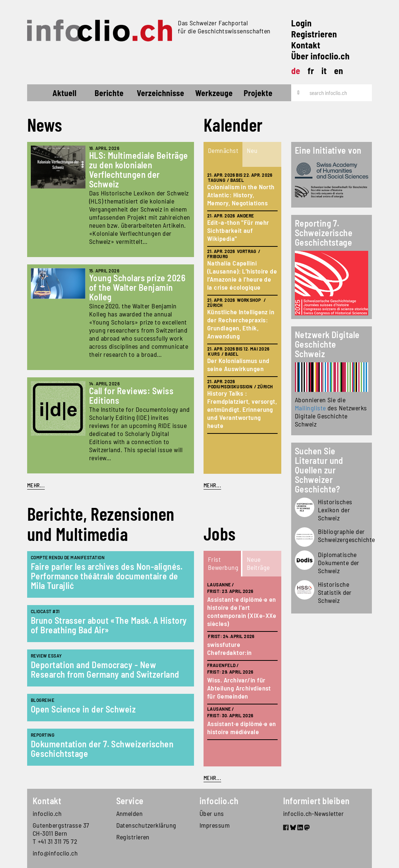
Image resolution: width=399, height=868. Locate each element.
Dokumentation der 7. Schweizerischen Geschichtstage (102, 749)
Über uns (212, 813)
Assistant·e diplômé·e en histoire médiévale (242, 728)
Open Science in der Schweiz (83, 709)
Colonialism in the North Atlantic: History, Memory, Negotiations (241, 195)
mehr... (212, 485)
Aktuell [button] (65, 93)
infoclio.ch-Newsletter (314, 813)
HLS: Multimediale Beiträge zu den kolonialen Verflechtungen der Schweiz (139, 170)
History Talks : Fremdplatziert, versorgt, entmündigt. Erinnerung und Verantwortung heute (242, 409)
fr (311, 71)
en (339, 71)
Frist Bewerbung (223, 563)
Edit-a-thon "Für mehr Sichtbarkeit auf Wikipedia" (238, 230)
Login (301, 23)
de (296, 71)
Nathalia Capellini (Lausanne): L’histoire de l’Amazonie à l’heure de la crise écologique (242, 275)
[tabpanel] (242, 320)
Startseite (41, 94)
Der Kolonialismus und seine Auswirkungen (238, 365)
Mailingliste (310, 408)
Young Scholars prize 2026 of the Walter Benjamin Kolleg (137, 287)
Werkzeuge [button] (214, 93)
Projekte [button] (258, 93)
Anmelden (130, 813)
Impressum (215, 825)
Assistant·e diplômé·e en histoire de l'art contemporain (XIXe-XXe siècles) (242, 611)
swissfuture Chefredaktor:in (230, 648)
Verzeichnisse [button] (160, 93)
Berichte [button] (109, 93)
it (324, 71)
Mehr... (36, 485)
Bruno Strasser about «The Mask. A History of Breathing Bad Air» (109, 625)
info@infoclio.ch (55, 853)
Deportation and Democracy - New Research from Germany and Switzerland (105, 669)
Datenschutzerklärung (146, 825)
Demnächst (223, 150)
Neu (252, 150)
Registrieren (314, 34)
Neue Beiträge (258, 563)
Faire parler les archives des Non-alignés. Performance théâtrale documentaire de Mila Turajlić (107, 576)
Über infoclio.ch (320, 56)
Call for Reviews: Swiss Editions (131, 395)
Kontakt (306, 45)
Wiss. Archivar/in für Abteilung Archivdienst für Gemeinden (239, 688)
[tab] (223, 154)
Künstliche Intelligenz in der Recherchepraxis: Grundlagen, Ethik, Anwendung (241, 324)
